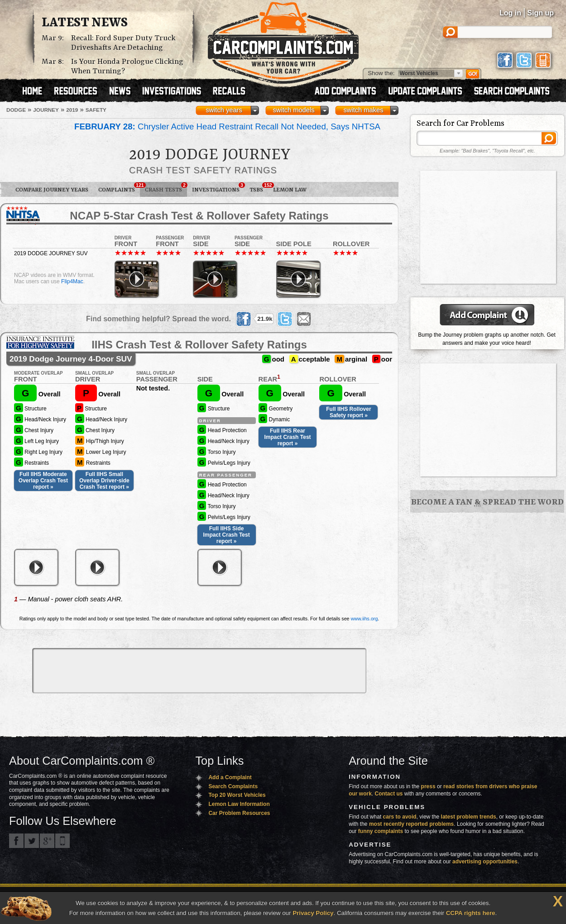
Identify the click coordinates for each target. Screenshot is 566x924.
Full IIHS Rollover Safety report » (348, 412)
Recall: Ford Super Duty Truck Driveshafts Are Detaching (123, 43)
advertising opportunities (485, 862)
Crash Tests (166, 188)
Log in (510, 13)
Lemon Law (290, 190)
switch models (293, 110)
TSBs (259, 188)
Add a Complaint (230, 777)
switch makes (364, 110)
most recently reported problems (411, 824)
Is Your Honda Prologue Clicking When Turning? (127, 67)
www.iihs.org (365, 619)
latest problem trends (469, 817)
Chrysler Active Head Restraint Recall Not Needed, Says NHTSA (227, 126)
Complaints (119, 188)
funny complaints (381, 831)
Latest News (85, 23)
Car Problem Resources (239, 813)
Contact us (389, 794)
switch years (224, 110)
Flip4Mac (72, 281)
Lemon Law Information (239, 804)
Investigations (218, 188)
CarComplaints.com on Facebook (16, 841)
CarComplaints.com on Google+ (47, 841)
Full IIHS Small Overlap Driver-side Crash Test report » (104, 481)
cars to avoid (400, 817)
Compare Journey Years (52, 190)
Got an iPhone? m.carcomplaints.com (62, 841)
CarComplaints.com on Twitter (32, 841)
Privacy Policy (313, 913)
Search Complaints (233, 786)
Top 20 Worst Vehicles (237, 795)
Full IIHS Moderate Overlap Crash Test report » (43, 481)
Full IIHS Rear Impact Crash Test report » (287, 437)
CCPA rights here (471, 913)
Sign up (540, 13)
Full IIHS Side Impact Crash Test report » (227, 535)
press (428, 786)
